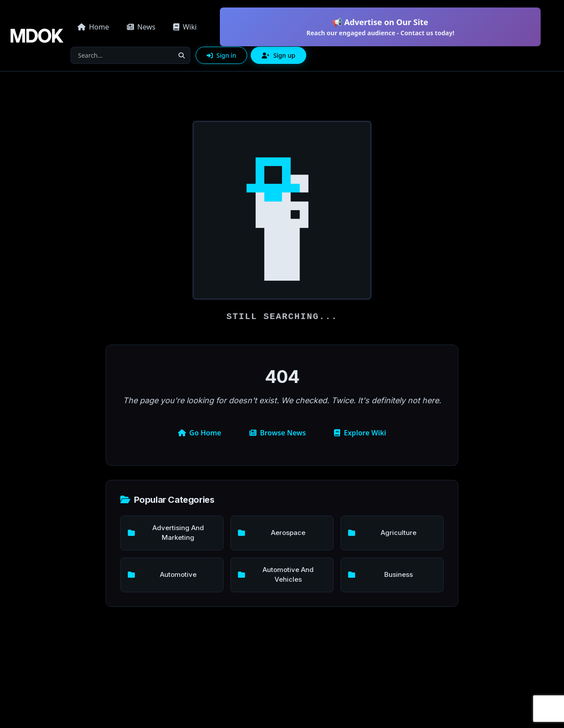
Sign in (221, 55)
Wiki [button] (185, 27)
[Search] (122, 55)
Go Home (200, 433)
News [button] (141, 27)
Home (93, 27)
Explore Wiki (360, 433)
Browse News (278, 433)
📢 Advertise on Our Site (380, 27)
